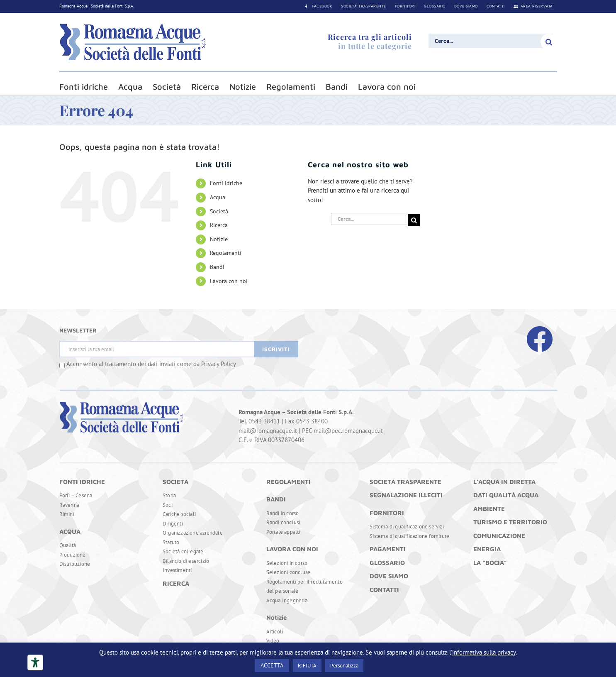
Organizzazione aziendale (193, 533)
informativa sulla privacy (484, 652)
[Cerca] (549, 42)
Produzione (73, 555)
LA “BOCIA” (490, 563)
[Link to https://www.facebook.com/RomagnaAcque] (540, 339)
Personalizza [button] (344, 666)
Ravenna (69, 505)
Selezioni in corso (287, 563)
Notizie (219, 239)
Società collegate (183, 551)
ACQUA (70, 532)
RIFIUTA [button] (307, 666)
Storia (169, 495)
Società (219, 211)
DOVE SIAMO (389, 576)
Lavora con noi (229, 281)
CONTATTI (384, 590)
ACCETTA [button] (272, 665)
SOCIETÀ (175, 482)
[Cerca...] (491, 41)
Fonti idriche (226, 183)
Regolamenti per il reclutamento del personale (304, 587)
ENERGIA (487, 549)
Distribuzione (75, 564)
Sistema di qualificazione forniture (409, 536)
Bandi (217, 267)
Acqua (218, 197)
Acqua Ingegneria (287, 600)
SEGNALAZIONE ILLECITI (406, 495)
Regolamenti (226, 253)
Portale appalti (283, 532)
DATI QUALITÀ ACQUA (506, 495)
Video (273, 641)
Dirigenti (173, 524)
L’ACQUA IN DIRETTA (504, 482)
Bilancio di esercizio (186, 561)
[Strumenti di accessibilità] (35, 662)
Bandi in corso (283, 513)
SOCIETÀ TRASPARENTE (405, 482)
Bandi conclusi (283, 522)
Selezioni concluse (289, 572)
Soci (168, 505)
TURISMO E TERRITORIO (510, 522)
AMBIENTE (489, 509)
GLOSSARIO (387, 563)
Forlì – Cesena (76, 495)
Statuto (171, 542)
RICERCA (176, 583)
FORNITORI (387, 513)
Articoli (275, 632)
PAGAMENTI (388, 549)
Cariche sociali (179, 514)
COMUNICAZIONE (499, 536)
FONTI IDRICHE (82, 482)
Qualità (68, 545)
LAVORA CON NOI (292, 549)
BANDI (276, 499)
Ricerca (219, 225)
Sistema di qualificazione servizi (407, 527)
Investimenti (177, 570)
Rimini (67, 514)
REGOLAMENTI (289, 482)
